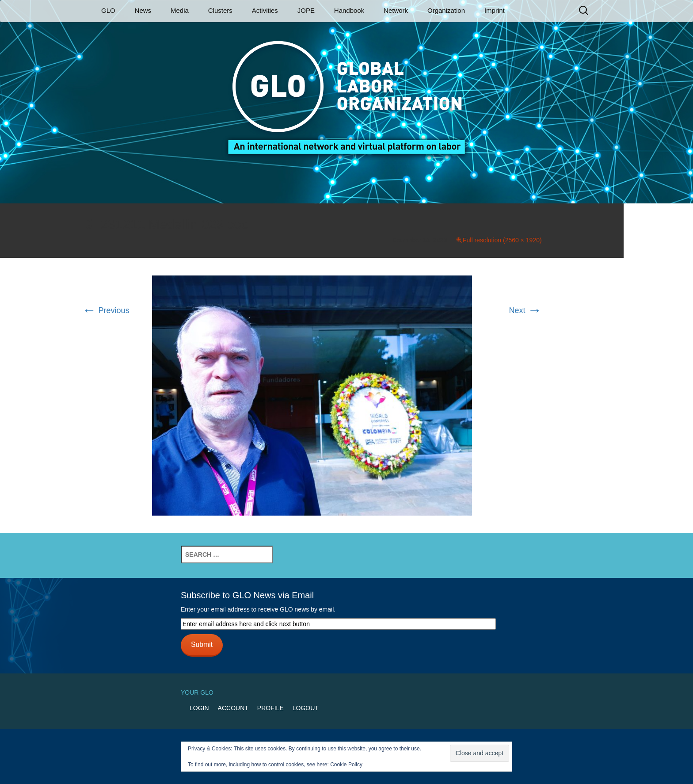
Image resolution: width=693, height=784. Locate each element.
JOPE (306, 10)
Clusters (220, 10)
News (143, 10)
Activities (265, 10)
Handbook (349, 10)
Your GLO (197, 692)
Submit (202, 644)
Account (233, 708)
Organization (446, 10)
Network (396, 10)
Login (199, 708)
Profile (270, 708)
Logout (306, 708)
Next (525, 310)
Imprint (495, 10)
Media (180, 10)
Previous (106, 310)
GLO (108, 10)
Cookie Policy (346, 765)
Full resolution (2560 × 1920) (502, 240)
